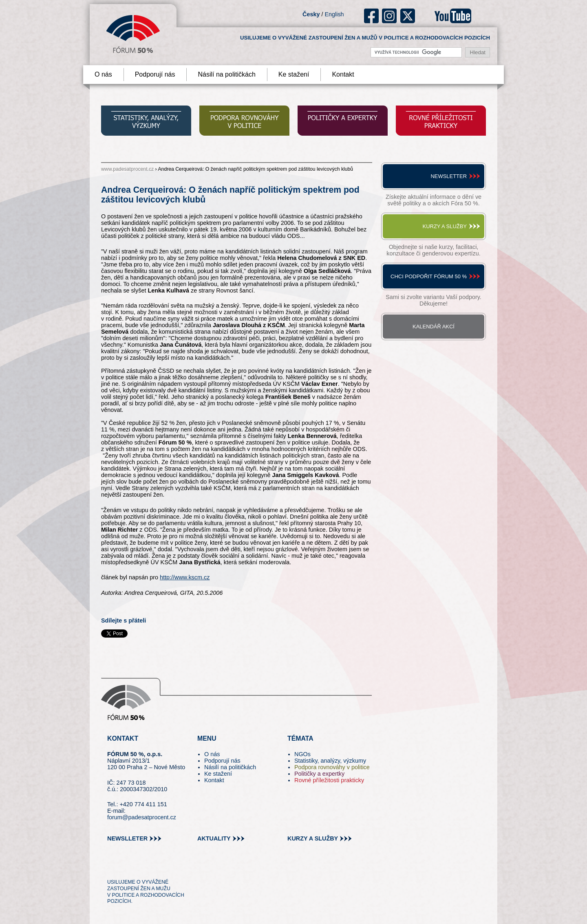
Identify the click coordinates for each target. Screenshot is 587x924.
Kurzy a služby (445, 226)
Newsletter (449, 176)
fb (372, 16)
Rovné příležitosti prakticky (329, 780)
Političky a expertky (319, 774)
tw (113, 867)
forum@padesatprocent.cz (142, 817)
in (153, 867)
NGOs (302, 754)
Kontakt (343, 74)
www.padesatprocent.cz (127, 169)
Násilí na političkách (226, 74)
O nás (103, 74)
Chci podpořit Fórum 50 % (429, 276)
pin (126, 867)
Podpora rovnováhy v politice (332, 767)
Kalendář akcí (434, 327)
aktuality (214, 838)
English (334, 14)
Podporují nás (155, 74)
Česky (311, 14)
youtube (453, 16)
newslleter (127, 838)
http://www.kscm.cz (185, 577)
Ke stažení (294, 74)
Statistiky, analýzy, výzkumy (330, 761)
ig (389, 16)
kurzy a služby (313, 838)
